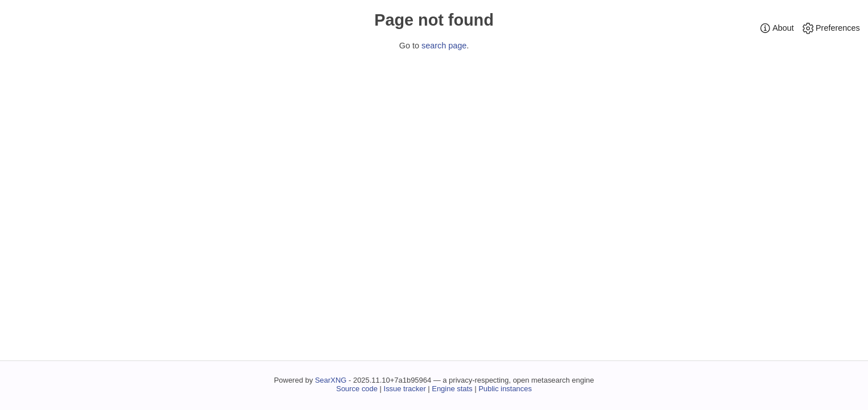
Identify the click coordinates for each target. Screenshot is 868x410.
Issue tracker (405, 389)
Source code (357, 389)
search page (444, 46)
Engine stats (452, 389)
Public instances (505, 389)
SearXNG (331, 380)
